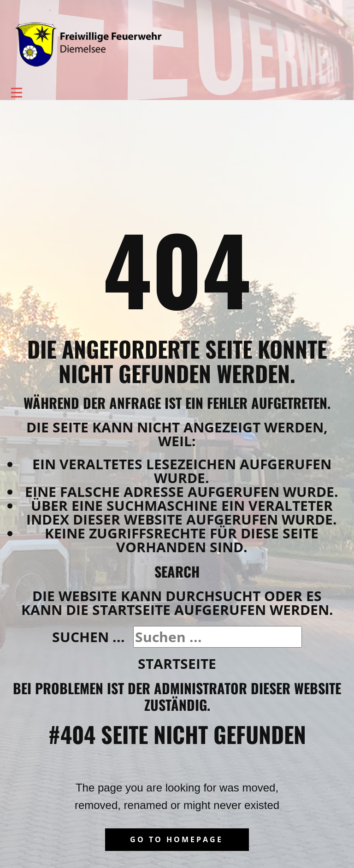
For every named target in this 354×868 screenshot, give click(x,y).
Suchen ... (88, 637)
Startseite (177, 664)
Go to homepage (177, 839)
